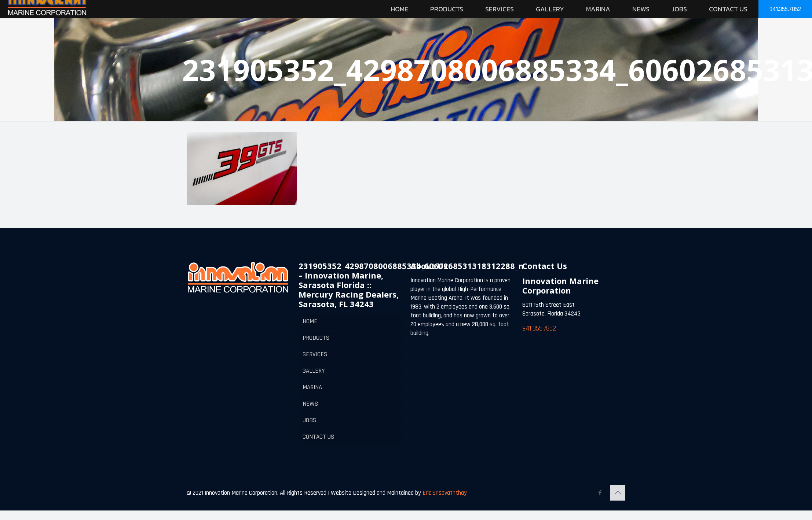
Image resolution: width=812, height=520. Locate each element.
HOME (310, 321)
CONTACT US (318, 437)
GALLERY (314, 371)
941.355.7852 (785, 9)
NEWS (310, 404)
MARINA (312, 387)
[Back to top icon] (618, 493)
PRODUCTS (316, 338)
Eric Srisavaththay (444, 493)
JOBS (309, 420)
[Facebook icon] (600, 493)
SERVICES (315, 354)
